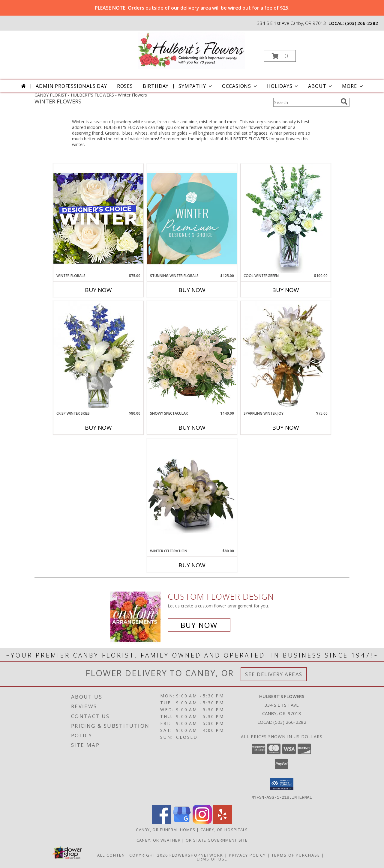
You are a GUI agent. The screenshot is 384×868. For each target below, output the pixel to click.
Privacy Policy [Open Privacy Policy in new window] (247, 855)
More (353, 86)
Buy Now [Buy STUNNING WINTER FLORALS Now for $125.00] (192, 290)
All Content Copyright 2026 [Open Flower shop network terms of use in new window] (133, 855)
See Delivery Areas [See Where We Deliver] (274, 674)
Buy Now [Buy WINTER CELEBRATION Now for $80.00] (192, 565)
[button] (280, 56)
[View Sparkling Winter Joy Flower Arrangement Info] (286, 356)
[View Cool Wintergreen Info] (286, 218)
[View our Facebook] (161, 822)
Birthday (156, 86)
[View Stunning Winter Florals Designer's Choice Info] (192, 218)
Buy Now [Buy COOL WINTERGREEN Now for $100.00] (286, 290)
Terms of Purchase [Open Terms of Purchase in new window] (296, 855)
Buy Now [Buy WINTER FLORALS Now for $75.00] (98, 290)
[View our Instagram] (202, 822)
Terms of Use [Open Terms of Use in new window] (211, 859)
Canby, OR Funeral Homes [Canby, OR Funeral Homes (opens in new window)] (166, 829)
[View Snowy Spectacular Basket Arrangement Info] (192, 356)
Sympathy (196, 86)
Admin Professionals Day (71, 86)
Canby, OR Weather (159, 840)
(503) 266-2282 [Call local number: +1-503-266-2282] (361, 23)
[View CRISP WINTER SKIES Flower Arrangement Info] (98, 356)
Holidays (283, 86)
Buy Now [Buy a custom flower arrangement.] (199, 625)
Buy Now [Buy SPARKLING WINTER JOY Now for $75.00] (286, 428)
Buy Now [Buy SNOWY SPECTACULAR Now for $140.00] (192, 428)
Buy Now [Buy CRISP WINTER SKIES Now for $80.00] (98, 428)
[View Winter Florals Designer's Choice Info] (98, 218)
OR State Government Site (217, 840)
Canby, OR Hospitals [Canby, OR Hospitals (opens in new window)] (224, 829)
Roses (125, 86)
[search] (344, 102)
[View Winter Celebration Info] (192, 494)
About (321, 86)
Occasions (240, 86)
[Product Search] (306, 102)
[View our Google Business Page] (182, 822)
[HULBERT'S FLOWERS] (192, 50)
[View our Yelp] (223, 822)
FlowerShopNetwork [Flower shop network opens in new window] (196, 855)
